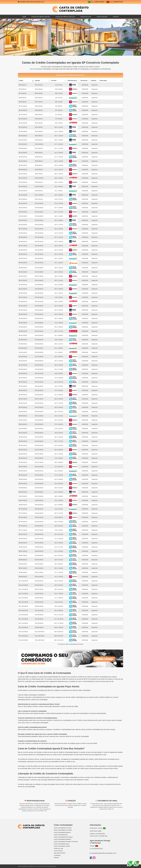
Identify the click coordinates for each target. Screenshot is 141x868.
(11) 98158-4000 (100, 834)
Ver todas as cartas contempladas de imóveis (70, 644)
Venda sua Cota (86, 17)
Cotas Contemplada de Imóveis (63, 828)
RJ (23, 833)
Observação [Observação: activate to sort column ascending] (103, 80)
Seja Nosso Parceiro (60, 853)
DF (35, 833)
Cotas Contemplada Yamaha (62, 846)
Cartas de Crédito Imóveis (41, 17)
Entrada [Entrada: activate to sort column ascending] (37, 80)
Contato (116, 17)
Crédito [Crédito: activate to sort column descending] (21, 80)
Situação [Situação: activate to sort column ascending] (94, 80)
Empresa (56, 858)
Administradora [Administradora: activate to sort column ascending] (72, 80)
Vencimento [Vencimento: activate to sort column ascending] (84, 80)
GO (39, 833)
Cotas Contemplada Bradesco (62, 832)
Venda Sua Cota (58, 848)
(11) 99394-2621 (103, 836)
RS (43, 833)
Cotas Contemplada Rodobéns (62, 839)
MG (47, 833)
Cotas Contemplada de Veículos (63, 830)
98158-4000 (98, 2)
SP (20, 833)
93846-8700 (115, 2)
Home (24, 17)
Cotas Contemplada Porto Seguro (63, 837)
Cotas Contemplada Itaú (61, 835)
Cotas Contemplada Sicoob (62, 844)
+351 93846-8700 (96, 849)
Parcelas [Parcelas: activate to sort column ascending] (54, 80)
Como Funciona (102, 17)
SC (31, 833)
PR (27, 833)
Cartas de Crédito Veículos (65, 17)
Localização (57, 855)
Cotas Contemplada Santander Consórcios (66, 842)
